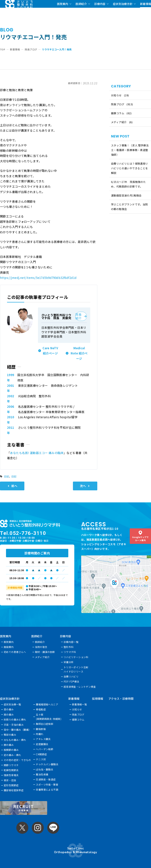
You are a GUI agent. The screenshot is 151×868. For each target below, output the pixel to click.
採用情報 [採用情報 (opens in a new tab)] (98, 699)
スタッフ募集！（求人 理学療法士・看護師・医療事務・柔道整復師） (130, 150)
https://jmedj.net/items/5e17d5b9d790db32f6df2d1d (38, 278)
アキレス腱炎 (43, 739)
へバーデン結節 (45, 749)
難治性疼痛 (42, 774)
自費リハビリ (71, 677)
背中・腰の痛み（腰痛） (17, 730)
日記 (6, 476)
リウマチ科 (70, 652)
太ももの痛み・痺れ (15, 740)
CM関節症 (42, 754)
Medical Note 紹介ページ (79, 353)
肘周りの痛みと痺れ (15, 720)
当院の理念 (41, 647)
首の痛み (9, 709)
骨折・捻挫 (10, 780)
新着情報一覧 (80, 704)
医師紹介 (81, 4)
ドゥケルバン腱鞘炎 (47, 764)
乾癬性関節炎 (11, 770)
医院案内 (63, 4)
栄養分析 (69, 662)
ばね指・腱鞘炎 (45, 769)
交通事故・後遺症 (46, 779)
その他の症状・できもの (17, 760)
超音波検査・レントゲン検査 (80, 687)
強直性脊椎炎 (11, 775)
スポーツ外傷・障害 (47, 785)
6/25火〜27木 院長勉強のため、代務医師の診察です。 (128, 184)
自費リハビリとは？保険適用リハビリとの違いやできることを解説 (130, 168)
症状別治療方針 (123, 4)
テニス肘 (41, 759)
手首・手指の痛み (14, 725)
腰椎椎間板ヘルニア (47, 704)
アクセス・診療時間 (121, 699)
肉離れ (40, 734)
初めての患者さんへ (15, 652)
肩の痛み (9, 715)
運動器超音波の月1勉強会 (126, 195)
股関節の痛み (11, 750)
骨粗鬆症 (41, 709)
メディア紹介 (119, 122)
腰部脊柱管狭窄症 (14, 790)
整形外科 (69, 647)
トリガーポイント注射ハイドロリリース (76, 669)
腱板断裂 (41, 729)
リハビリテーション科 (76, 657)
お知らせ (116, 95)
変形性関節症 (11, 785)
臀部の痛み (10, 735)
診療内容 (100, 4)
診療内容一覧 (71, 642)
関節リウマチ (11, 765)
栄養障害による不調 (47, 790)
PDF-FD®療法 (71, 681)
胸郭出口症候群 (45, 724)
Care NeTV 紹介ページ (50, 351)
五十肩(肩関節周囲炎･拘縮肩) (49, 717)
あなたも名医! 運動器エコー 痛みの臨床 (37, 453)
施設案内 (9, 647)
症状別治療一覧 (12, 704)
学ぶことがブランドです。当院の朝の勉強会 (129, 207)
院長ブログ (118, 104)
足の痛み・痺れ (12, 755)
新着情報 (74, 699)
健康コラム (118, 113)
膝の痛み (9, 745)
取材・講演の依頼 (45, 652)
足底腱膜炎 (42, 744)
